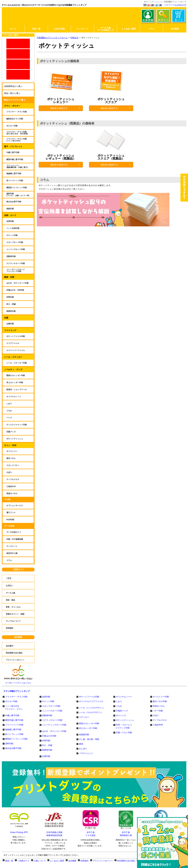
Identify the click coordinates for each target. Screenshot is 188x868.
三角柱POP (158, 725)
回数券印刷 (47, 715)
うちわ (119, 706)
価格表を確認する (65, 108)
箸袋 (81, 744)
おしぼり (83, 749)
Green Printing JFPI (19, 832)
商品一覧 (9, 861)
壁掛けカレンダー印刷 (89, 724)
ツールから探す (11, 35)
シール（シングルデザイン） (92, 708)
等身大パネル (159, 706)
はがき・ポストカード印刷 (54, 731)
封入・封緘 (47, 745)
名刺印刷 (46, 697)
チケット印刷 (48, 701)
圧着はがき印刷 (49, 736)
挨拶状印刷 (47, 750)
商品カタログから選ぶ (14, 100)
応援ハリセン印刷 (124, 733)
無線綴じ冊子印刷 (13, 730)
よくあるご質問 (57, 861)
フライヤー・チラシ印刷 (16, 697)
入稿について (40, 861)
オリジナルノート (124, 697)
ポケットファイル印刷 (89, 697)
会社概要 (18, 637)
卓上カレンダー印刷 (88, 728)
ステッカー (84, 717)
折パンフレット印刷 (14, 734)
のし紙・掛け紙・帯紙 (89, 739)
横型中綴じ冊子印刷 (14, 720)
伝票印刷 (46, 756)
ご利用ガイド (18, 569)
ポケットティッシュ (125, 720)
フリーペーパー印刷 (14, 725)
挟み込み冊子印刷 (13, 748)
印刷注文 (74, 38)
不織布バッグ (122, 711)
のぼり (156, 715)
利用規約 (85, 861)
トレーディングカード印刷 (54, 725)
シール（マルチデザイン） (91, 712)
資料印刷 (9, 744)
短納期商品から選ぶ (13, 86)
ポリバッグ (121, 715)
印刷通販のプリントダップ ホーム (52, 38)
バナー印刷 (158, 711)
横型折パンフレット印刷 (16, 739)
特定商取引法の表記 (126, 861)
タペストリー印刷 (161, 697)
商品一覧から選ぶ (12, 93)
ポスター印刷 (11, 701)
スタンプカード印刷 (51, 706)
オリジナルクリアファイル (91, 701)
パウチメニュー (86, 753)
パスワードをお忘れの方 (175, 5)
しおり (119, 701)
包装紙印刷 (84, 735)
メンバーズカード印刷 (52, 711)
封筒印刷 (46, 741)
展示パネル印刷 (160, 701)
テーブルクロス (160, 720)
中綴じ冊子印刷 (12, 715)
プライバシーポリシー (103, 861)
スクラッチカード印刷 (52, 720)
